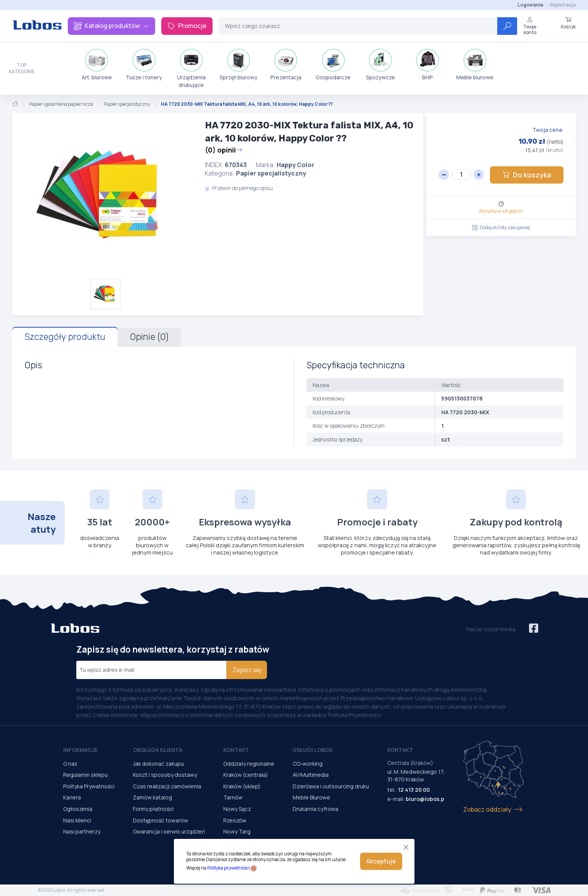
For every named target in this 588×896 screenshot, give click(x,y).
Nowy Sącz (237, 809)
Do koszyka (527, 175)
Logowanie (530, 5)
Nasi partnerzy (82, 831)
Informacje (80, 750)
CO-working (308, 764)
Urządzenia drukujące (191, 69)
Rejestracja (563, 5)
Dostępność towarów (161, 820)
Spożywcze (380, 65)
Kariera (72, 797)
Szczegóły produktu (65, 337)
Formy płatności (153, 809)
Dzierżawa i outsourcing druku (331, 786)
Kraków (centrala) (246, 775)
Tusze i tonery (144, 65)
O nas (70, 764)
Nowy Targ (237, 831)
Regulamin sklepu (85, 775)
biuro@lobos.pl (426, 799)
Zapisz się (247, 670)
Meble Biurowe (311, 797)
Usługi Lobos (313, 750)
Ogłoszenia (78, 809)
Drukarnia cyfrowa (315, 809)
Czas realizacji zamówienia (167, 786)
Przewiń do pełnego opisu (239, 188)
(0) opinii (224, 150)
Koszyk (568, 23)
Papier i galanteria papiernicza (61, 104)
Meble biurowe (475, 65)
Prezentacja (286, 65)
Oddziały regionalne (249, 764)
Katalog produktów (111, 26)
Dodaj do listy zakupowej (501, 227)
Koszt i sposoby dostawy (165, 775)
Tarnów (233, 797)
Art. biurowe (97, 65)
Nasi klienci (77, 820)
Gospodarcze (333, 65)
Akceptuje (381, 861)
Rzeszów (235, 820)
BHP (427, 65)
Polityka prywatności (228, 868)
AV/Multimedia (311, 775)
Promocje (187, 26)
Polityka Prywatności (89, 786)
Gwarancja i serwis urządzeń (169, 831)
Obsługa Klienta (158, 750)
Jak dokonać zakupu (158, 764)
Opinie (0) (149, 337)
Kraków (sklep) (242, 786)
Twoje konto (530, 26)
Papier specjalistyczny (127, 104)
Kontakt (236, 750)
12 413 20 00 (414, 790)
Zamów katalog (152, 797)
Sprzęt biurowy (238, 65)
